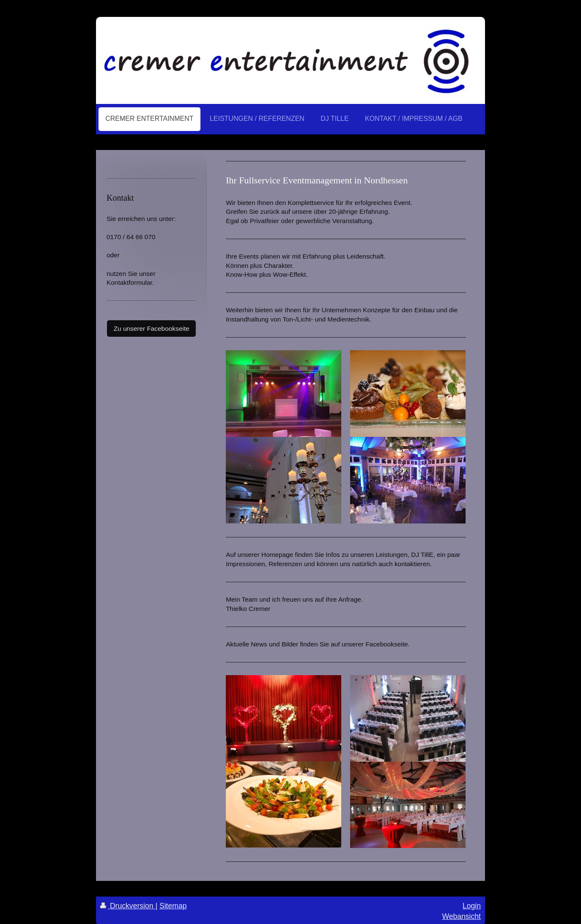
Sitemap (173, 906)
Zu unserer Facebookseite (152, 328)
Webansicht (461, 916)
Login (472, 906)
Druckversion (128, 906)
